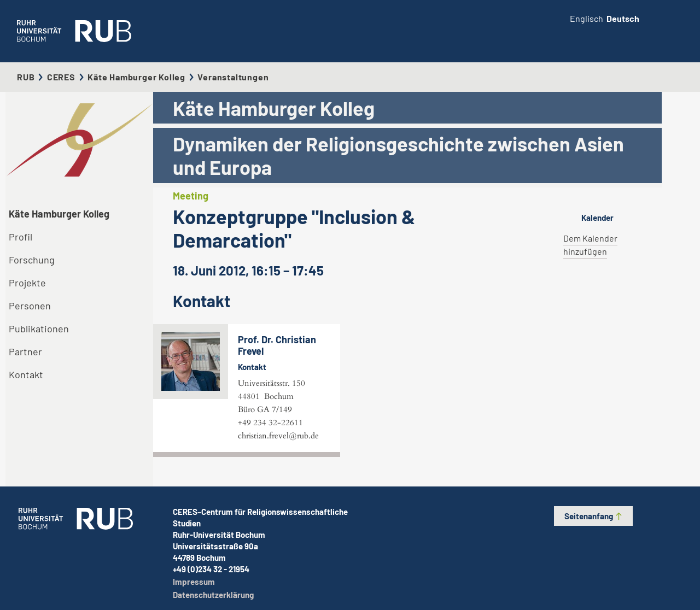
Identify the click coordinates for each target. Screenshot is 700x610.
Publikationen (39, 329)
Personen (30, 306)
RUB (26, 77)
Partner (25, 351)
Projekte (27, 283)
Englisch (587, 18)
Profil (21, 237)
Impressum (194, 582)
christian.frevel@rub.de (278, 436)
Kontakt (26, 374)
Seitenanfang (594, 516)
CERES (61, 77)
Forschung (32, 260)
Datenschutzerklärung (213, 595)
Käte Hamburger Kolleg (136, 77)
